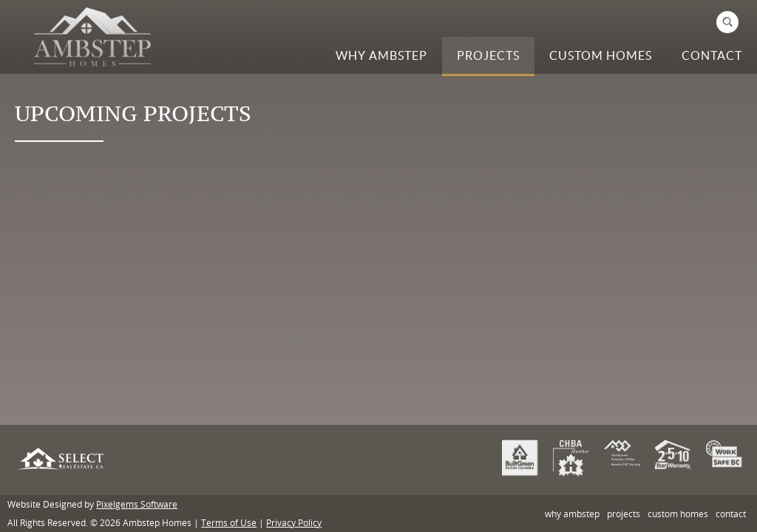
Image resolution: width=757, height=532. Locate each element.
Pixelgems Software (137, 504)
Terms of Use (229, 522)
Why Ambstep (381, 55)
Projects (488, 55)
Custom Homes (601, 55)
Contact (712, 55)
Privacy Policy (294, 522)
